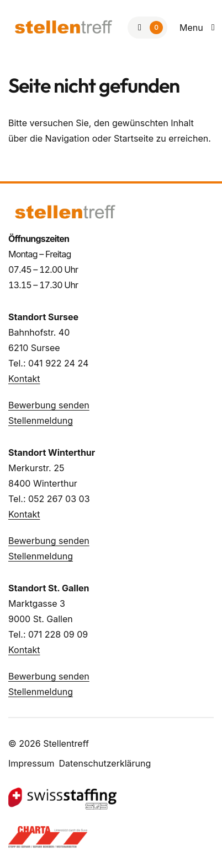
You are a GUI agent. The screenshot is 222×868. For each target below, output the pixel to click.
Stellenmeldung (41, 420)
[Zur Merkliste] (147, 28)
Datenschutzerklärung (105, 763)
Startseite (134, 138)
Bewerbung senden (49, 405)
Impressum (31, 763)
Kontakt (24, 379)
